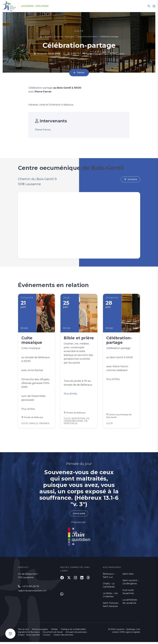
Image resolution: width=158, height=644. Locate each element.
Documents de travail (52, 634)
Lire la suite (79, 514)
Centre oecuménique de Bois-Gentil (104, 54)
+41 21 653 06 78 (31, 587)
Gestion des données (63, 637)
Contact (47, 637)
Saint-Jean (128, 575)
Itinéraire (132, 179)
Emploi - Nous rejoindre (29, 637)
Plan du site (23, 631)
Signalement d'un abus (29, 634)
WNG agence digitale (130, 634)
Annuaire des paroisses (76, 634)
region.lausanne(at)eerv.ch (32, 592)
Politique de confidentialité (73, 631)
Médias (54, 631)
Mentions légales (40, 631)
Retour (81, 73)
